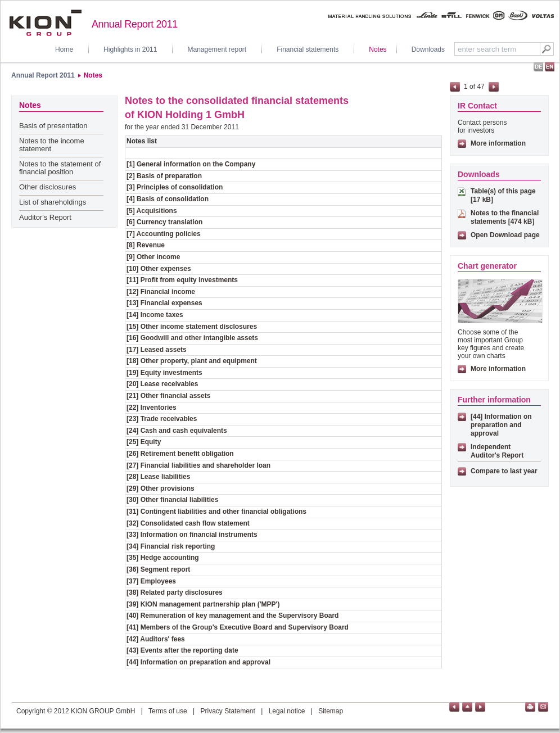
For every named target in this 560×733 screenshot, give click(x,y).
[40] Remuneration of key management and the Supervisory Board (232, 616)
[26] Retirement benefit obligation (180, 454)
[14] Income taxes (155, 315)
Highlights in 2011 (130, 49)
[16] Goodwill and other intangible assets (192, 338)
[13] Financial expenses (164, 303)
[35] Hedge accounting (163, 558)
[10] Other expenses (159, 269)
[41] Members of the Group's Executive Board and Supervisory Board (238, 627)
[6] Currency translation (164, 222)
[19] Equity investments (164, 373)
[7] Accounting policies (164, 234)
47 (480, 87)
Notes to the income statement (52, 145)
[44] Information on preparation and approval (198, 662)
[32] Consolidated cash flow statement (188, 523)
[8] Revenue (146, 245)
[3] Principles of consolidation (175, 187)
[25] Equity (144, 442)
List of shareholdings (53, 202)
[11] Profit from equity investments (182, 280)
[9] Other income (153, 257)
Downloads (428, 49)
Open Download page (505, 235)
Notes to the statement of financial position (60, 168)
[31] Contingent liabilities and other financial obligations (216, 512)
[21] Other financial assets (168, 396)
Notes (378, 49)
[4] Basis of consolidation (168, 199)
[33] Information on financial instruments (192, 535)
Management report (217, 49)
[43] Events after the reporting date (182, 650)
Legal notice (287, 711)
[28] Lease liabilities (158, 477)
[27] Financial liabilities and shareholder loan (198, 465)
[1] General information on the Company (191, 164)
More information (498, 143)
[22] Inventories (152, 408)
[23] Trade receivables (162, 419)
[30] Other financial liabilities (172, 500)
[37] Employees (151, 581)
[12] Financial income (161, 292)
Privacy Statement (227, 711)
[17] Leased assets (157, 350)
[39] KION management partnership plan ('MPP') (203, 604)
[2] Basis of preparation (164, 176)
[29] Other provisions (161, 488)
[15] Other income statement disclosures (192, 327)
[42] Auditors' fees (156, 639)
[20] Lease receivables (162, 384)
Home (64, 49)
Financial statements (308, 49)
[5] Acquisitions (152, 211)
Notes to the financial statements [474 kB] (505, 217)
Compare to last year (504, 471)
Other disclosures (48, 187)
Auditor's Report (45, 217)
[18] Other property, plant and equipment (192, 361)
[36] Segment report (158, 569)
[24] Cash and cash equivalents (177, 431)
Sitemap (331, 711)
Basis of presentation (53, 126)
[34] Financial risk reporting (171, 546)
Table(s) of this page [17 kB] (503, 195)
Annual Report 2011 (43, 75)
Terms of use (168, 711)
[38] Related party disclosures (175, 592)
